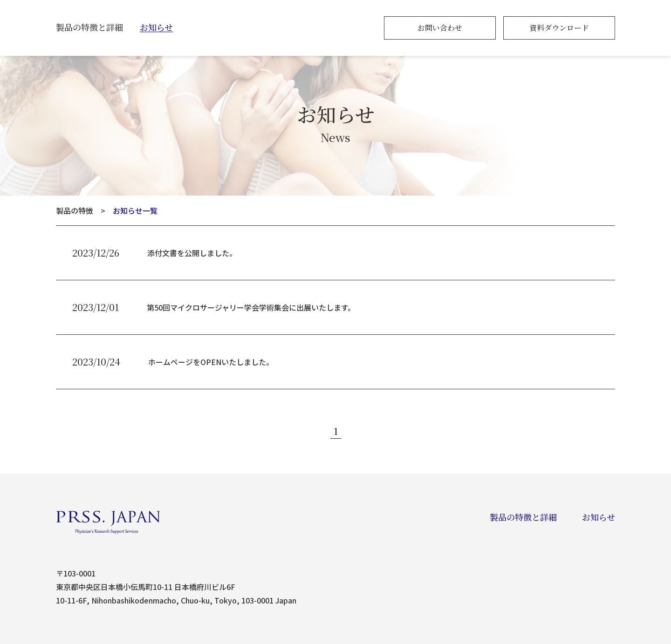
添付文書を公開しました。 (192, 253)
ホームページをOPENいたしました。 (211, 362)
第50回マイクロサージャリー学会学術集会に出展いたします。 (251, 307)
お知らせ (156, 27)
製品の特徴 (75, 210)
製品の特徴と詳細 (89, 27)
